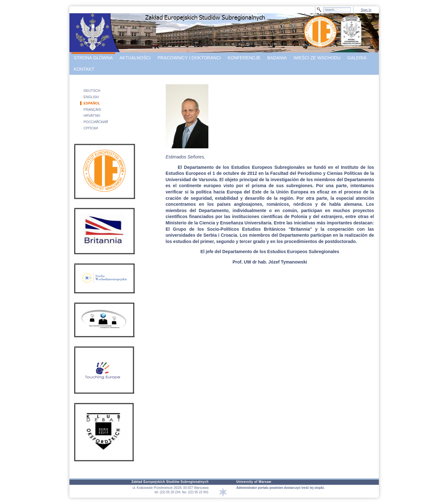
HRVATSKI (92, 116)
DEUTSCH (92, 91)
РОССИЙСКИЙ (96, 122)
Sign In (366, 10)
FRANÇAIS (93, 110)
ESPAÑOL (92, 103)
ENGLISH (91, 97)
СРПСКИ (91, 128)
